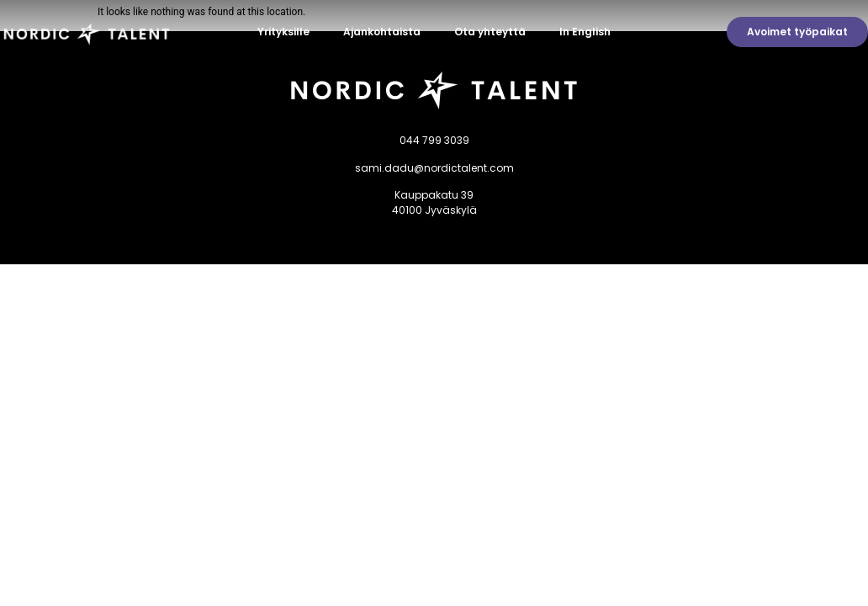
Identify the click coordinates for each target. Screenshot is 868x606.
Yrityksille (283, 32)
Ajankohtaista (382, 32)
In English (585, 32)
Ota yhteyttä (490, 32)
